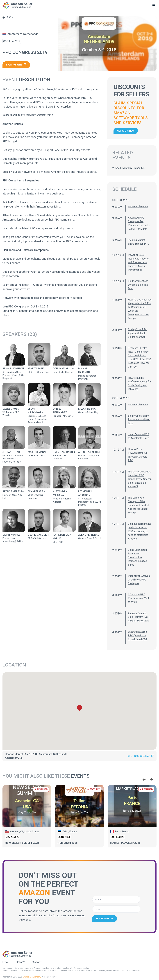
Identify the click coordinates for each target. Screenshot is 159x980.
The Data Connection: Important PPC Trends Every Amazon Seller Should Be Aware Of (140, 479)
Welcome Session (138, 207)
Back (8, 17)
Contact (37, 962)
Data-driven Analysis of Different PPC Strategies (139, 580)
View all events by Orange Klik (129, 168)
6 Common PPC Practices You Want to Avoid (138, 598)
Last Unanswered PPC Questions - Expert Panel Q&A (138, 636)
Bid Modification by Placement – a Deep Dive (139, 419)
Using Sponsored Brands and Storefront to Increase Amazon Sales (137, 557)
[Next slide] (152, 780)
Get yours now (126, 131)
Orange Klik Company (32, 977)
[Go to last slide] (144, 780)
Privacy (20, 962)
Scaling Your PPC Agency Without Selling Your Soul (137, 333)
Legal (6, 962)
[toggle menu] (154, 5)
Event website (16, 65)
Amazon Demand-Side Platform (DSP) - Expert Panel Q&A (139, 617)
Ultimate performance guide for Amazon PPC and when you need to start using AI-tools (140, 531)
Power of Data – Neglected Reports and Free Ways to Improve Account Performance (138, 262)
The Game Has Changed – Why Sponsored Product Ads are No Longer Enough (139, 505)
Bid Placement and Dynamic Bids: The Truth (138, 285)
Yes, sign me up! (105, 919)
